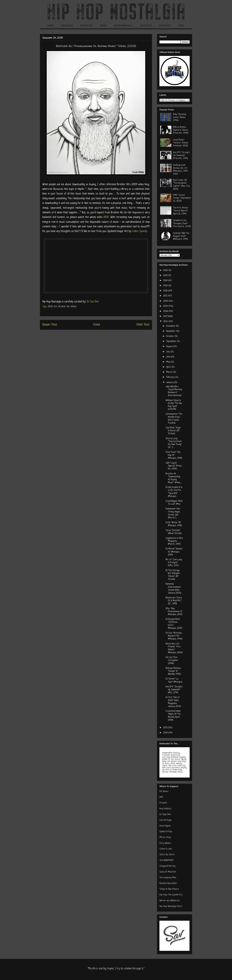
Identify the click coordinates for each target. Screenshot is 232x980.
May (169, 362)
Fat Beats (164, 791)
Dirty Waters (165, 843)
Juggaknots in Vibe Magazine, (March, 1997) (174, 541)
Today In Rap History (169, 889)
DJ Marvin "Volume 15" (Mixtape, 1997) (174, 552)
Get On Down (166, 820)
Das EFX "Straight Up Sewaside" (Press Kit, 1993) (181, 155)
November (171, 331)
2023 (166, 286)
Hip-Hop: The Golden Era (171, 895)
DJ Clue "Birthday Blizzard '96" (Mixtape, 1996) (174, 636)
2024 (166, 281)
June (169, 357)
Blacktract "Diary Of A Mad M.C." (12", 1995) (174, 601)
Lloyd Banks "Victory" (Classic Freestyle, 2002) (181, 143)
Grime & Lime (166, 849)
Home (97, 325)
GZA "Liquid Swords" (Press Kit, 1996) (174, 466)
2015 (166, 728)
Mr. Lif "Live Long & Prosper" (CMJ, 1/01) (174, 563)
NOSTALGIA (86, 25)
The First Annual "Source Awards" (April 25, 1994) (181, 211)
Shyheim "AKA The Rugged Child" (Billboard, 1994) (181, 236)
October (170, 336)
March (170, 372)
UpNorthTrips (166, 832)
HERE (106, 217)
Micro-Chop (165, 837)
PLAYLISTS (146, 25)
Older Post (143, 325)
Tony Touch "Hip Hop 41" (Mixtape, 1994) (174, 455)
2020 (166, 301)
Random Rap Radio (168, 883)
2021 (166, 296)
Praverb (163, 803)
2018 (166, 311)
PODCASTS (165, 25)
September (172, 341)
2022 (166, 291)
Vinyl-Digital (165, 826)
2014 (166, 733)
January (170, 383)
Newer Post (50, 325)
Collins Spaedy (139, 231)
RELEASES (67, 25)
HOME (51, 25)
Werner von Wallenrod (169, 901)
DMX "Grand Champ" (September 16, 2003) (182, 198)
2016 (166, 321)
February (171, 377)
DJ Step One (165, 815)
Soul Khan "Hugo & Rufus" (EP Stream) (173, 431)
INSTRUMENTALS (123, 25)
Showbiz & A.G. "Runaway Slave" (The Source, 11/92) (182, 223)
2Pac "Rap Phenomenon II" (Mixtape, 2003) (174, 612)
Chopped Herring (167, 866)
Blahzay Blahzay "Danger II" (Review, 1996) (173, 671)
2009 (50, 307)
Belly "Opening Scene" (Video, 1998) (180, 117)
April (169, 367)
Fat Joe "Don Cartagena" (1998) (172, 660)
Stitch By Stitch (167, 855)
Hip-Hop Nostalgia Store (171, 906)
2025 (166, 275)
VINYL (182, 25)
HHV (161, 797)
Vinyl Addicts (165, 809)
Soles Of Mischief (168, 872)
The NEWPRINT (167, 860)
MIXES (104, 25)
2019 (166, 306)
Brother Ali (64, 307)
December (171, 326)
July (168, 352)
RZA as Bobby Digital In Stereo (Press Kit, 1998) (181, 130)
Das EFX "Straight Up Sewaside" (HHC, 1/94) (174, 690)
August (170, 347)
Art (55, 307)
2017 (166, 316)
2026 (166, 270)
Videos (74, 307)
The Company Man (168, 878)
